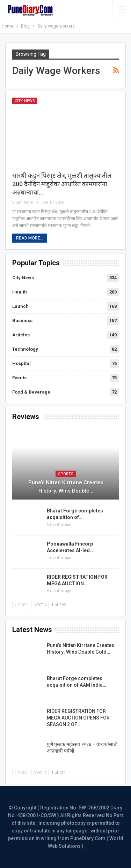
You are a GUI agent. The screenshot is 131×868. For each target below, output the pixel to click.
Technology (25, 349)
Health (20, 292)
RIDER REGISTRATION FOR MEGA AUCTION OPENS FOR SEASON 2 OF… (78, 718)
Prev (21, 605)
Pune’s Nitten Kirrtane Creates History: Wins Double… (66, 487)
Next (40, 605)
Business (22, 321)
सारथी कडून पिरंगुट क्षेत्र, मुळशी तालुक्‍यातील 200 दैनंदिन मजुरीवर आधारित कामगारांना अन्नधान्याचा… (62, 184)
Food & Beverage (31, 392)
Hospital (21, 363)
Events (19, 378)
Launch (20, 306)
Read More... (30, 238)
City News (25, 101)
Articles (21, 335)
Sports (66, 474)
